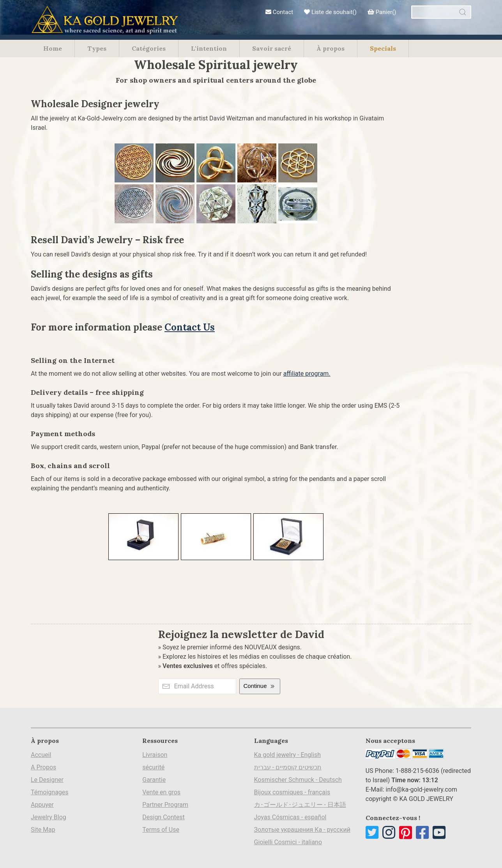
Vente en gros (161, 792)
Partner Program (165, 805)
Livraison (155, 755)
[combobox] (441, 12)
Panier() (382, 12)
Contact (279, 12)
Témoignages (50, 792)
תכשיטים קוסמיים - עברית (288, 767)
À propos (331, 48)
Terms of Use (161, 830)
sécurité (153, 767)
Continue (260, 686)
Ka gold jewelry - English (288, 755)
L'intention (209, 48)
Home (53, 48)
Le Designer (47, 780)
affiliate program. (307, 374)
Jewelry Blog (49, 817)
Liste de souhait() (330, 12)
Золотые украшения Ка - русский (302, 830)
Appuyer (42, 805)
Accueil (41, 755)
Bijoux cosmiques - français (292, 792)
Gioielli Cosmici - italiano (288, 842)
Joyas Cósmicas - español (290, 817)
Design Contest (164, 817)
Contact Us (190, 327)
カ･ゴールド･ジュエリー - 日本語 (300, 805)
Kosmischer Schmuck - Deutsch (298, 780)
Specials (383, 48)
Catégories (149, 48)
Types (97, 48)
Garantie (154, 780)
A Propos (43, 767)
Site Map (43, 830)
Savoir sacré (272, 48)
